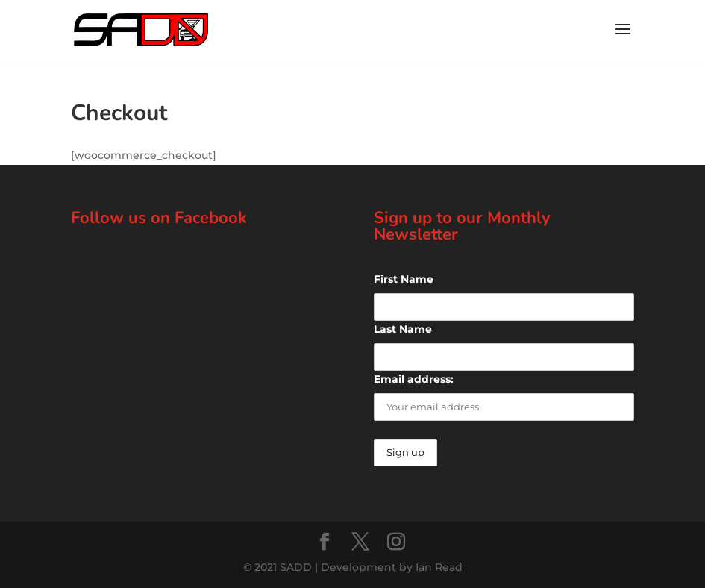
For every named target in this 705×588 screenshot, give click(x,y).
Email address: (414, 379)
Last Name (403, 329)
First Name (404, 279)
